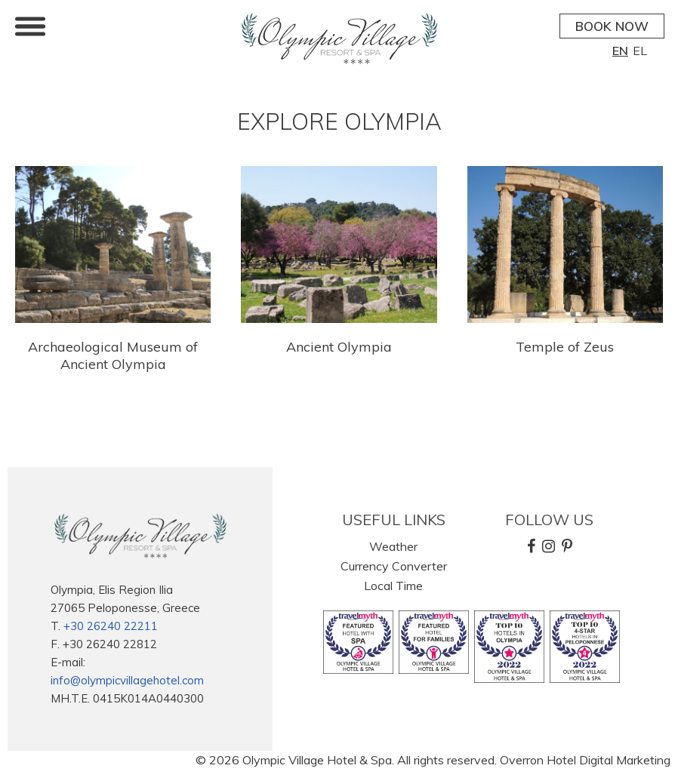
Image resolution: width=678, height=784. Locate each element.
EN (620, 51)
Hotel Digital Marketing (609, 760)
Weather (393, 546)
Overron (522, 760)
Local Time (393, 586)
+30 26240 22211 (111, 626)
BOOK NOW (612, 26)
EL (640, 51)
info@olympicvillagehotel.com (127, 680)
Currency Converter (394, 566)
